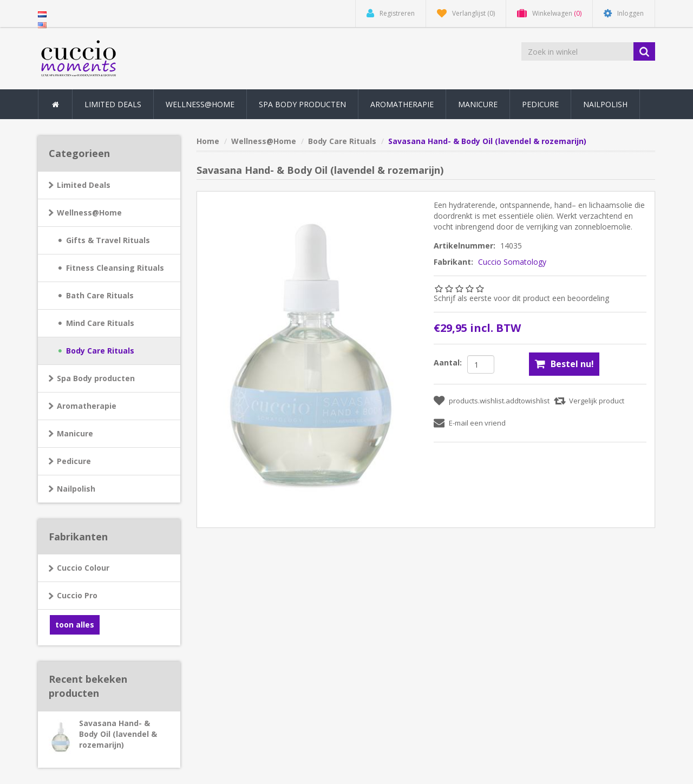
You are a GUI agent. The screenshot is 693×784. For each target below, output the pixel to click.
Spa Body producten (96, 378)
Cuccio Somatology (512, 262)
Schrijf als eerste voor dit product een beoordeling (521, 298)
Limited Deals (113, 104)
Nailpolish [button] (605, 104)
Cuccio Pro (77, 595)
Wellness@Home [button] (200, 104)
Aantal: (448, 362)
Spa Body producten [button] (302, 104)
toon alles (75, 625)
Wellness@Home (89, 213)
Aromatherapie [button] (402, 104)
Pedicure (74, 461)
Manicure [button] (478, 104)
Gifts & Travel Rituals (108, 240)
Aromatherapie (87, 406)
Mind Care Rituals (100, 323)
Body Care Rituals (100, 351)
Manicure (75, 433)
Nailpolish (76, 489)
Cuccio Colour (83, 568)
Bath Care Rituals (100, 295)
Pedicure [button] (540, 104)
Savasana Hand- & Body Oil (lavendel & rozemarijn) (118, 734)
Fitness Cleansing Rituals (115, 268)
